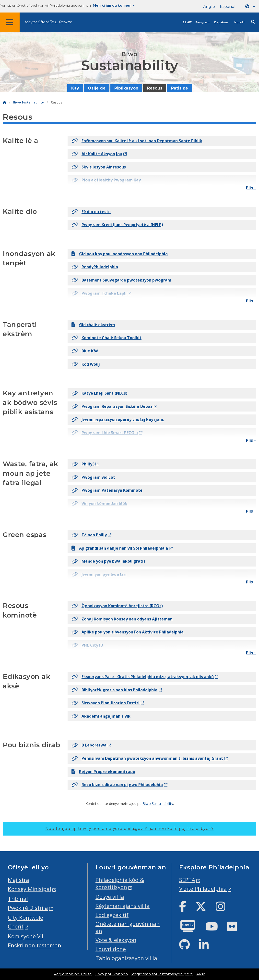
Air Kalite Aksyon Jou (97, 154)
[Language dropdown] (251, 6)
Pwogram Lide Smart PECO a (105, 433)
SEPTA (187, 880)
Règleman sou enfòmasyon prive (162, 974)
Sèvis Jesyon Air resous (99, 167)
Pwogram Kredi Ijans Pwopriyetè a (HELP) (117, 225)
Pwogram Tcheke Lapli (99, 293)
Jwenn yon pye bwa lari (99, 574)
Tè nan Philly (89, 535)
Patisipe (180, 88)
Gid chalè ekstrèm (93, 325)
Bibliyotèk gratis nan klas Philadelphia (114, 690)
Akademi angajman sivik (101, 716)
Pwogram (202, 22)
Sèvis (187, 22)
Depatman (222, 22)
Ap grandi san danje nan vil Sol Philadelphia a (120, 548)
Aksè (201, 974)
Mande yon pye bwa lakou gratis (108, 561)
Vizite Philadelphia (203, 889)
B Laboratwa (89, 745)
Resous (155, 88)
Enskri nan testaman (35, 945)
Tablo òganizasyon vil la (126, 958)
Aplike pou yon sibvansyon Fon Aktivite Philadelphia (128, 632)
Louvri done (111, 949)
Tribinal (18, 899)
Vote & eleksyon (116, 940)
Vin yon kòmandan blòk (99, 503)
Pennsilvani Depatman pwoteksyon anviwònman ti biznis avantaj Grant (147, 758)
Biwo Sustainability (29, 102)
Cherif (16, 926)
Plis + (251, 188)
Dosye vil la (110, 897)
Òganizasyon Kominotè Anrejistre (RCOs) (117, 606)
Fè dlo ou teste (91, 212)
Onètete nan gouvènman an (128, 927)
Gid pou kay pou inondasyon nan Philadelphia (120, 254)
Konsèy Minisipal (29, 889)
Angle (209, 6)
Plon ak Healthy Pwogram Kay (106, 180)
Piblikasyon (126, 88)
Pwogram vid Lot (93, 477)
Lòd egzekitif (112, 915)
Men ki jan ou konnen (114, 5)
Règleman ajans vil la (123, 906)
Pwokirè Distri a (28, 908)
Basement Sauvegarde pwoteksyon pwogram (121, 280)
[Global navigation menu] (10, 22)
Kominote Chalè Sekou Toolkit (106, 338)
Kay (75, 88)
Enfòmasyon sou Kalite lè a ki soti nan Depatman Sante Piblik (137, 141)
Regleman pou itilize (73, 974)
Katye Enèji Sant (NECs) (99, 393)
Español (228, 6)
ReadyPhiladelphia (95, 267)
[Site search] (253, 22)
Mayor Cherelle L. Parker (48, 22)
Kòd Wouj (86, 364)
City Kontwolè (25, 918)
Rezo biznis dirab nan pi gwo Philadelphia (117, 785)
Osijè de (97, 88)
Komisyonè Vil (26, 936)
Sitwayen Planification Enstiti (106, 703)
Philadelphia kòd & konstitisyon (120, 883)
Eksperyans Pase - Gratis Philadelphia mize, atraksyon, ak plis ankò (143, 677)
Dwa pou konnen (112, 974)
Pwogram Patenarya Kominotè (107, 490)
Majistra (18, 880)
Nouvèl (239, 22)
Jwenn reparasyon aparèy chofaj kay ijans (118, 419)
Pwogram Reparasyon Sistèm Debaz (112, 406)
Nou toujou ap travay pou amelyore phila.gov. (129, 829)
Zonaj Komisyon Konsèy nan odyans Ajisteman (122, 619)
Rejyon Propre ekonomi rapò (103, 772)
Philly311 (85, 464)
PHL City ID (87, 645)
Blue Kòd (85, 351)
